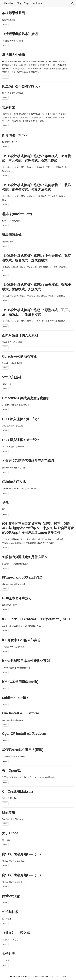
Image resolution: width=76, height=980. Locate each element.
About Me (8, 3)
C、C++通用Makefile (18, 792)
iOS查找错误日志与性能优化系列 (26, 661)
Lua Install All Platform (21, 714)
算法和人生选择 (13, 55)
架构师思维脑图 (13, 13)
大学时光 (9, 954)
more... (5, 25)
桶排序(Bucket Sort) (17, 214)
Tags (27, 3)
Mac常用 (9, 813)
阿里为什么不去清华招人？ (22, 87)
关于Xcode (10, 834)
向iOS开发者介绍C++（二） (22, 854)
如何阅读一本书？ (15, 135)
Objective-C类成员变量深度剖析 (26, 398)
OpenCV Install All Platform (24, 734)
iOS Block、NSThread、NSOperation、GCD (36, 619)
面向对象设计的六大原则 (20, 336)
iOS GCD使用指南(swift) (20, 682)
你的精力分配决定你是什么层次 (25, 557)
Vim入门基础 (12, 378)
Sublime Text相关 (16, 698)
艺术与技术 (10, 912)
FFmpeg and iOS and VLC (22, 578)
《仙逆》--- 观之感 (16, 933)
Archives (37, 3)
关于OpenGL (11, 771)
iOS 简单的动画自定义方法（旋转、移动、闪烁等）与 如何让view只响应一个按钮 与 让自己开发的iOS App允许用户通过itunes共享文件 (38, 528)
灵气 (5, 503)
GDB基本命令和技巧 (17, 599)
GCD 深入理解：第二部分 (21, 419)
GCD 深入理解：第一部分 (21, 440)
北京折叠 (9, 108)
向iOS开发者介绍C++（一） (22, 875)
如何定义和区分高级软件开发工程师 (28, 461)
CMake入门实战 (14, 482)
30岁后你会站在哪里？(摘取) (23, 750)
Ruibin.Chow (39, 977)
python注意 (11, 896)
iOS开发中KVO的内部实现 (21, 640)
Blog (19, 3)
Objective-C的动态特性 (19, 357)
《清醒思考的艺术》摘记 (20, 34)
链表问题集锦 (12, 235)
